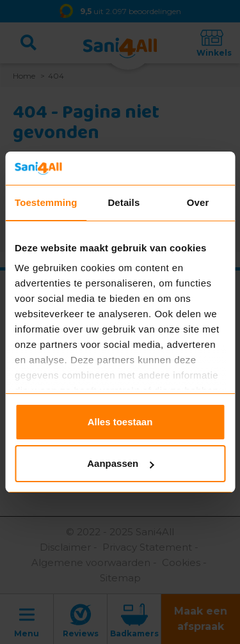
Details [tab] (124, 202)
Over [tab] (198, 202)
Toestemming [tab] (46, 202)
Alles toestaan (120, 422)
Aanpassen (120, 463)
